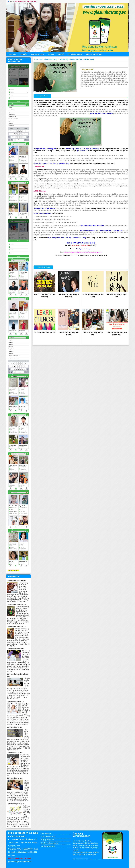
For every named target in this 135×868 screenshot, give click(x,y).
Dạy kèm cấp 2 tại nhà (15, 749)
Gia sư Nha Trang (38, 54)
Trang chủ (12, 54)
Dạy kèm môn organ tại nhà (17, 599)
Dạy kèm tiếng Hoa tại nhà (17, 800)
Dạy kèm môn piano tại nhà (17, 575)
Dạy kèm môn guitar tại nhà (17, 621)
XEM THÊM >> (14, 565)
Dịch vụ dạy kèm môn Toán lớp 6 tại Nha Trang (77, 59)
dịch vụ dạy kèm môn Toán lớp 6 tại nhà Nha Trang (67, 237)
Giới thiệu (24, 54)
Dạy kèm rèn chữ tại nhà (16, 643)
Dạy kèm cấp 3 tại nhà (15, 724)
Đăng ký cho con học (94, 54)
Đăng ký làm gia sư (76, 54)
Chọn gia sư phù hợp (48, 833)
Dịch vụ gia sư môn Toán (43, 213)
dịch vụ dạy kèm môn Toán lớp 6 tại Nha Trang (84, 148)
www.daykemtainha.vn (73, 865)
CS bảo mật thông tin (48, 843)
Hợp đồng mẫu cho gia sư (50, 839)
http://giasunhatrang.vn (84, 249)
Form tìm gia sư (46, 830)
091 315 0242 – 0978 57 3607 (26, 2)
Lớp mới (52, 54)
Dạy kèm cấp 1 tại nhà (15, 775)
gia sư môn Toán (84, 150)
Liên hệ (62, 54)
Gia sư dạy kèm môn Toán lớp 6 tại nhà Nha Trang (52, 163)
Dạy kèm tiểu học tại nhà (16, 696)
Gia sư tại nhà (59, 865)
